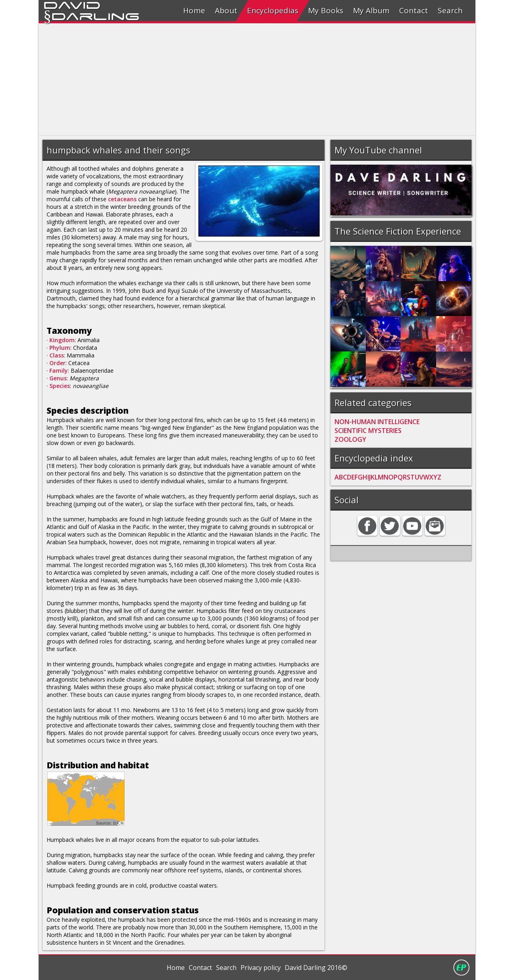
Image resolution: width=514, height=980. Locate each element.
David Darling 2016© (316, 968)
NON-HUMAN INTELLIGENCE (377, 422)
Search (450, 10)
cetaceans (122, 199)
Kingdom (62, 340)
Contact (414, 10)
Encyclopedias (273, 10)
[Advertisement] (257, 80)
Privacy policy (261, 968)
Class (57, 355)
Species (60, 386)
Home (194, 10)
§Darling (92, 15)
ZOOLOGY (350, 439)
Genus (58, 378)
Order (57, 363)
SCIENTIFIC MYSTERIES (368, 431)
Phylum (60, 348)
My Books (326, 10)
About (226, 10)
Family (59, 371)
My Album (371, 10)
